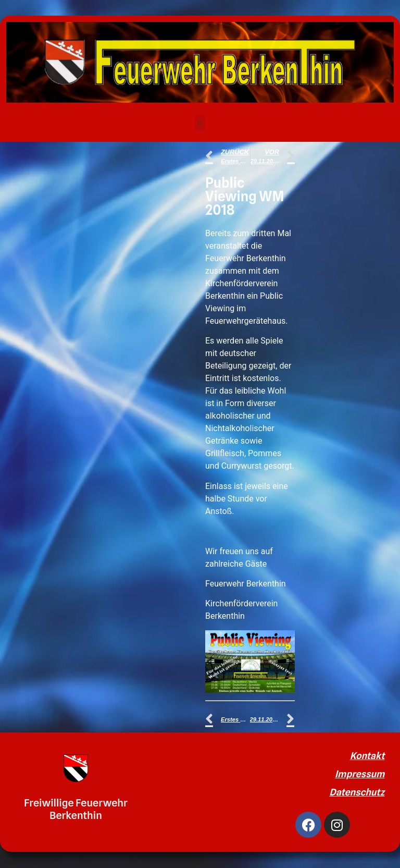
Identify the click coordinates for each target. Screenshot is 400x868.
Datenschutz (357, 792)
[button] (200, 123)
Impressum (360, 774)
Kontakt (367, 756)
